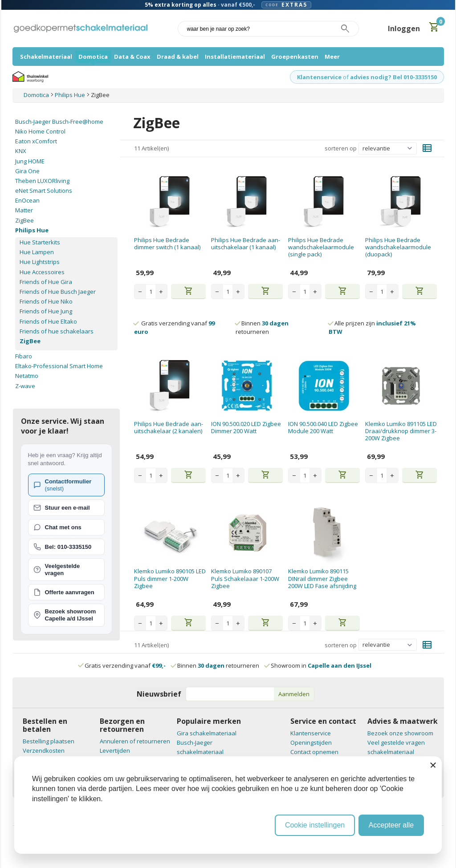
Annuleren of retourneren (135, 741)
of (346, 77)
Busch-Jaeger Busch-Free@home (59, 122)
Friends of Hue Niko (46, 301)
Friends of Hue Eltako (48, 321)
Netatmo (27, 376)
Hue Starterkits (40, 242)
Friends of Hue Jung (46, 311)
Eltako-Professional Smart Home (59, 366)
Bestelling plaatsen (49, 741)
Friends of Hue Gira (46, 282)
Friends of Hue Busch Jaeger (58, 292)
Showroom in (318, 665)
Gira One (27, 171)
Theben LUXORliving (42, 181)
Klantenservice (319, 77)
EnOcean (27, 200)
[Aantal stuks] (151, 292)
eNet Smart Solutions (44, 191)
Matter (24, 210)
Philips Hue (32, 230)
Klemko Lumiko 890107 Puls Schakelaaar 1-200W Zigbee (245, 578)
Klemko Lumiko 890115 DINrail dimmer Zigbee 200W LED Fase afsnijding (322, 578)
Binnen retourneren (262, 327)
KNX (21, 151)
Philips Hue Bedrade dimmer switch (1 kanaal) (167, 243)
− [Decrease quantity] (140, 292)
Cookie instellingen (315, 825)
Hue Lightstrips (40, 262)
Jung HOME (30, 161)
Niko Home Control (40, 131)
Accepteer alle (391, 825)
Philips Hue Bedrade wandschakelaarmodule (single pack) (321, 247)
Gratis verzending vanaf (125, 665)
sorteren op (341, 148)
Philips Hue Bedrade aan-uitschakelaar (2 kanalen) (169, 427)
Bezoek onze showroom (400, 733)
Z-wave (25, 386)
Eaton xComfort (36, 141)
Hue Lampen (37, 252)
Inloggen (404, 28)
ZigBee (24, 220)
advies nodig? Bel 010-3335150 (393, 77)
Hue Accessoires (42, 272)
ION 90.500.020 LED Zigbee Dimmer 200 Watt (246, 427)
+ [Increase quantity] (161, 292)
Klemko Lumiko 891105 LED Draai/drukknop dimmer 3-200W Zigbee (401, 431)
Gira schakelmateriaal (207, 733)
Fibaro (24, 356)
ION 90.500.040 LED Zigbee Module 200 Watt (323, 427)
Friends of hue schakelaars (57, 331)
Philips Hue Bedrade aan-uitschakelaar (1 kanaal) (246, 243)
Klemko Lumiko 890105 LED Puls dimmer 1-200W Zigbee (170, 578)
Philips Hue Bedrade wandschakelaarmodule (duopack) (398, 247)
